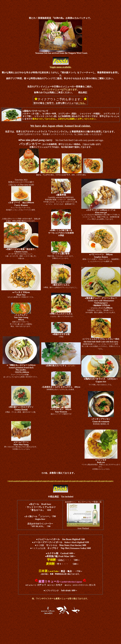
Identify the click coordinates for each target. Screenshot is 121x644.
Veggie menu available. (60, 67)
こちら (81, 103)
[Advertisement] (60, 7)
